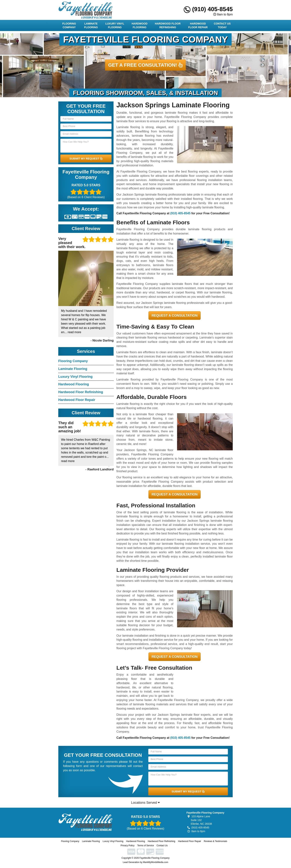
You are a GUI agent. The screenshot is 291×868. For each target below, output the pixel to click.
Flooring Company (69, 25)
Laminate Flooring (91, 25)
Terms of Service (145, 846)
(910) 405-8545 (208, 9)
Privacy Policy (128, 846)
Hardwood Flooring (140, 25)
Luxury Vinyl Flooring (115, 25)
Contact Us (162, 846)
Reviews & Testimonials (215, 841)
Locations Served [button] (145, 803)
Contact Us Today (222, 25)
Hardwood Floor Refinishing (168, 25)
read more (75, 332)
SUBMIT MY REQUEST (86, 159)
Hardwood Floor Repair (198, 25)
